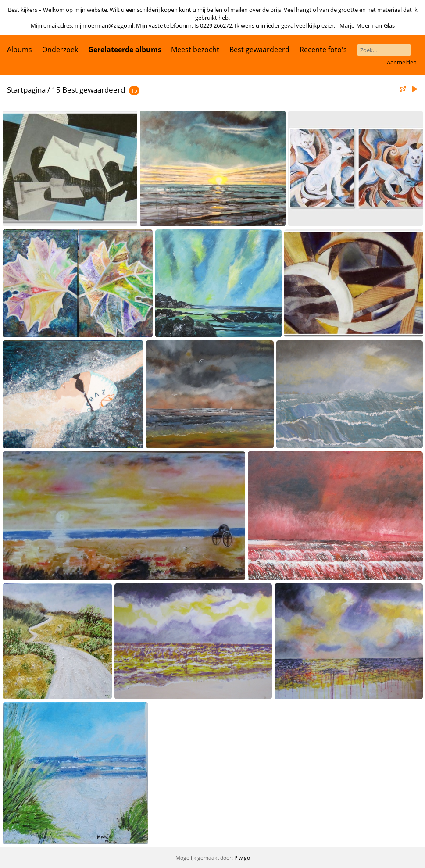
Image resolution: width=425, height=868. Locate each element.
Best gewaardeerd (259, 50)
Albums (20, 50)
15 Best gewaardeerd (88, 90)
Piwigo (242, 858)
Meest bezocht (195, 50)
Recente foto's (323, 50)
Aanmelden (402, 62)
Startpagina (26, 90)
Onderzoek (60, 50)
